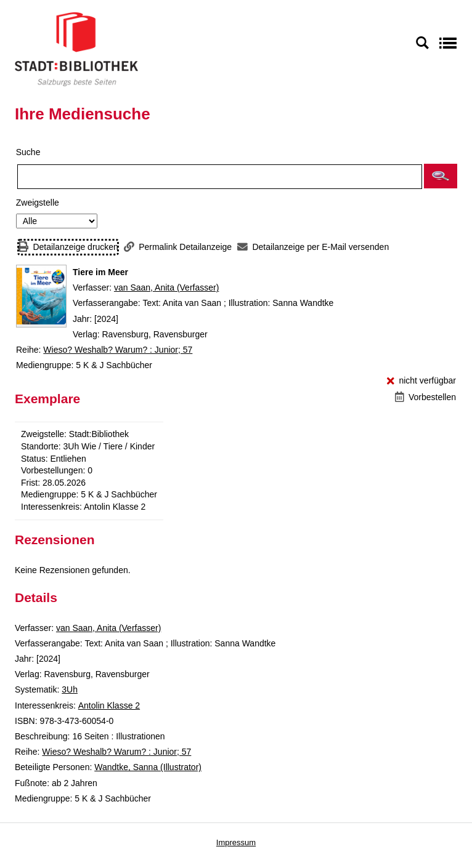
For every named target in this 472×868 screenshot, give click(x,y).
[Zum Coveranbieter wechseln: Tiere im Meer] (41, 296)
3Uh (70, 689)
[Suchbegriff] (220, 177)
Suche (28, 152)
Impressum (236, 842)
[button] (441, 176)
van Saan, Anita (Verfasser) (166, 287)
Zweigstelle (38, 203)
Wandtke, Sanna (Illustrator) (148, 767)
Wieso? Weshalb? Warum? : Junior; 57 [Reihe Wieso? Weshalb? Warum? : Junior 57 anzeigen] (118, 350)
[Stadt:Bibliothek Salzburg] (76, 49)
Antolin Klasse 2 (109, 705)
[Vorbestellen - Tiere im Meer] (425, 397)
